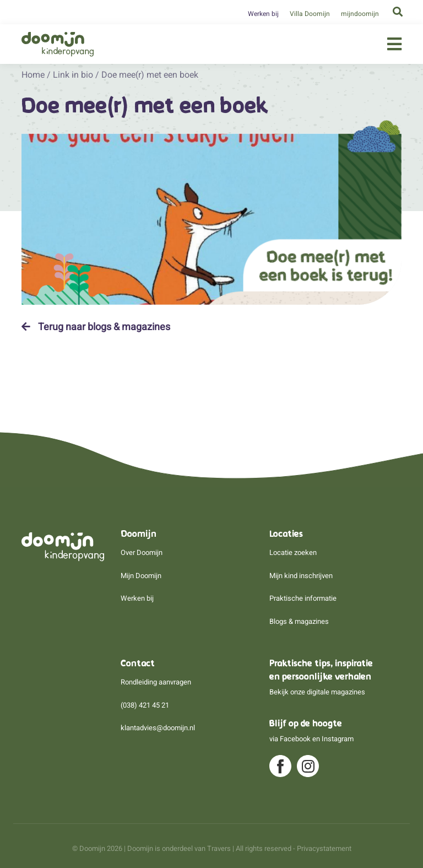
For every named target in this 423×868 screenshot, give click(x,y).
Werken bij (263, 14)
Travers (219, 848)
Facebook (295, 739)
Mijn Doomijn (141, 576)
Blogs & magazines (299, 621)
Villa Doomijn (310, 14)
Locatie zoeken (293, 552)
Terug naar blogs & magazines (96, 327)
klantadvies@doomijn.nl (158, 728)
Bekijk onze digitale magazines (317, 692)
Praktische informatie (303, 598)
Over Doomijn (142, 552)
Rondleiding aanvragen (156, 682)
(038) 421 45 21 (145, 705)
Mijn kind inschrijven (301, 576)
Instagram (338, 739)
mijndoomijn (360, 14)
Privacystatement (324, 848)
